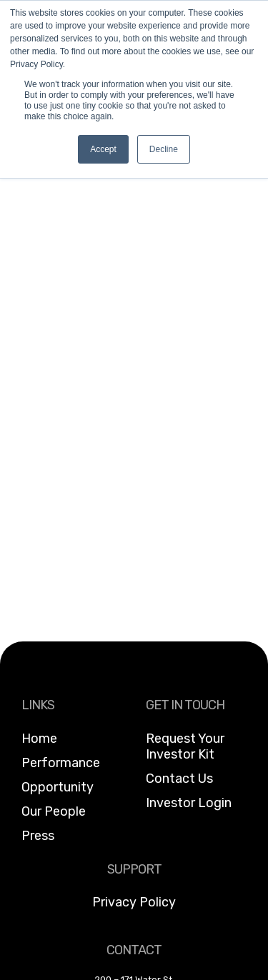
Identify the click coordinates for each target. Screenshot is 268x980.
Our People (54, 811)
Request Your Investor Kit (185, 746)
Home (39, 739)
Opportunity (58, 787)
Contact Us (179, 779)
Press (38, 836)
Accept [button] (103, 149)
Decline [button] (164, 149)
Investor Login (189, 803)
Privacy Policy (134, 902)
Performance (61, 763)
